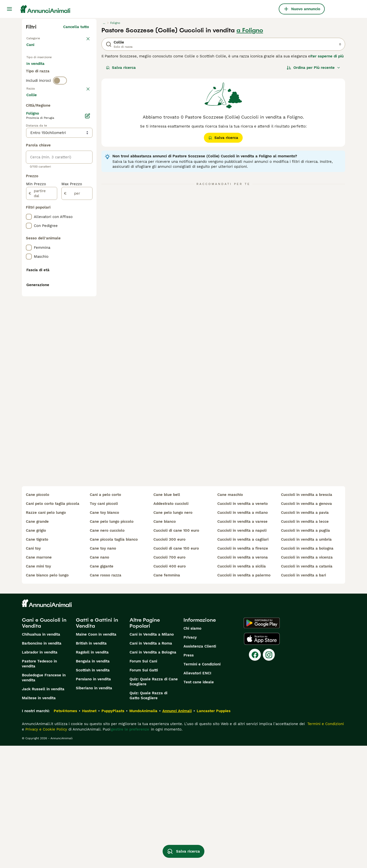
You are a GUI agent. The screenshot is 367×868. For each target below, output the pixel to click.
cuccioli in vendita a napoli (242, 653)
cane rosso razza (106, 697)
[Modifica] (88, 249)
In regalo (68, 73)
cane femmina (167, 697)
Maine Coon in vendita (96, 757)
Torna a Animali (41, 38)
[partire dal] (42, 327)
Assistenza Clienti (200, 769)
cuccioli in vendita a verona (243, 680)
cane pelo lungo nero (173, 635)
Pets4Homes (65, 833)
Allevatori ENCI (197, 795)
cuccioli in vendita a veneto (243, 626)
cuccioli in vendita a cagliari (243, 662)
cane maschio (230, 617)
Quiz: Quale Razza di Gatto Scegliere (148, 818)
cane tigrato (37, 662)
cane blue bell (167, 617)
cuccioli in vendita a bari (303, 697)
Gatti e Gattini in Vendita (97, 745)
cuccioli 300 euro (169, 662)
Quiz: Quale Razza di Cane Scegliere (154, 804)
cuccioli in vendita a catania (307, 689)
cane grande (37, 644)
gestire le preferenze (130, 852)
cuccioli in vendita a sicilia (242, 689)
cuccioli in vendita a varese (242, 644)
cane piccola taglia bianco (114, 662)
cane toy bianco (104, 635)
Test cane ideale (199, 804)
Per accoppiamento (48, 85)
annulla (82, 114)
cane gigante (102, 689)
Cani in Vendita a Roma (151, 766)
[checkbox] (29, 140)
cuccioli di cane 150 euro (176, 671)
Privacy (190, 760)
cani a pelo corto (105, 617)
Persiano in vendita (93, 801)
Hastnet (89, 833)
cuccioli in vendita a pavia (305, 635)
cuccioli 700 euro (169, 680)
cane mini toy (38, 689)
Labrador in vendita (40, 775)
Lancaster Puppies (214, 833)
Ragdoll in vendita (92, 775)
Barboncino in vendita (42, 766)
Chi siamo (192, 751)
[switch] (60, 103)
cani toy (33, 671)
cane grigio (36, 653)
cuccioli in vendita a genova (306, 626)
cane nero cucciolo (107, 653)
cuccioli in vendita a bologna (307, 671)
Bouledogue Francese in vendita (44, 800)
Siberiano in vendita (94, 810)
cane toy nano (103, 671)
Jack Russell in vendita (43, 811)
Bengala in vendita (93, 783)
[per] (77, 327)
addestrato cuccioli (171, 626)
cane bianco (165, 644)
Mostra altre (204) (75, 229)
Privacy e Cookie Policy (46, 852)
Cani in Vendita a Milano (152, 757)
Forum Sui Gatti (144, 792)
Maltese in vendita (39, 820)
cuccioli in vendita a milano (243, 635)
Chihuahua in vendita (41, 757)
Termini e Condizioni (202, 786)
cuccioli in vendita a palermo (244, 697)
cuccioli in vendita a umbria (306, 662)
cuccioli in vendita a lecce (305, 644)
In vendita (39, 73)
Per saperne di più (327, 56)
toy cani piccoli (104, 626)
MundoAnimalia (143, 833)
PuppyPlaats (113, 833)
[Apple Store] (262, 761)
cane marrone (39, 680)
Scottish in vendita (93, 792)
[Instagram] (269, 777)
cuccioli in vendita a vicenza (307, 680)
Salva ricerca (121, 68)
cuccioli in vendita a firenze (243, 671)
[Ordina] (314, 68)
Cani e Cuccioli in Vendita (44, 745)
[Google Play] (262, 745)
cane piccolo (38, 617)
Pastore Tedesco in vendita (39, 786)
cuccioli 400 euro (170, 689)
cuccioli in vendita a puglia (305, 653)
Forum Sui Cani (143, 783)
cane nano (99, 680)
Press (189, 778)
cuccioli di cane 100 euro (176, 653)
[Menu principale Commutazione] (9, 9)
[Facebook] (255, 777)
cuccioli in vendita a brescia (307, 617)
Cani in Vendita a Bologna (153, 775)
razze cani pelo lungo (46, 635)
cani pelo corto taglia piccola (53, 626)
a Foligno (250, 30)
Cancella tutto (76, 27)
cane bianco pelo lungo (47, 697)
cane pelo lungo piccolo (112, 644)
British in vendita (91, 766)
